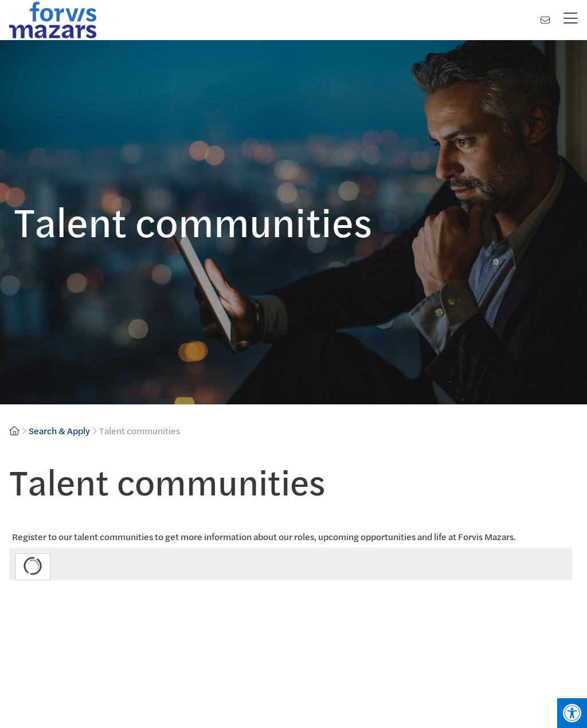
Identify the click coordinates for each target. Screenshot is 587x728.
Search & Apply (59, 431)
